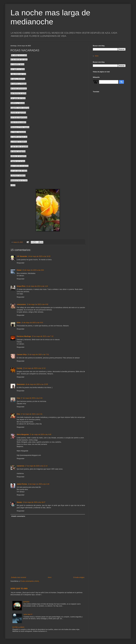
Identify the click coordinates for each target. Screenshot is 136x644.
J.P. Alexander (22, 256)
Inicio (50, 577)
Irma (18, 398)
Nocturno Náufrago (24, 336)
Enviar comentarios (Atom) (30, 581)
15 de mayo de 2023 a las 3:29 (37, 286)
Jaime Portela (22, 484)
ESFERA (26, 602)
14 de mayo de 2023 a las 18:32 (39, 256)
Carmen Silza (22, 355)
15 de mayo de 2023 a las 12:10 (34, 368)
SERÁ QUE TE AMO (19, 589)
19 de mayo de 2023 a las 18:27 (34, 502)
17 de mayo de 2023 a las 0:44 (32, 398)
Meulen (19, 502)
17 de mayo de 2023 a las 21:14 (36, 466)
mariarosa (20, 466)
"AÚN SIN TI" (28, 615)
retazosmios (21, 304)
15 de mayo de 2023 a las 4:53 (32, 323)
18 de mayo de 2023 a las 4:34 (39, 484)
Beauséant (21, 384)
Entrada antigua (79, 577)
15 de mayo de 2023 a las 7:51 (38, 355)
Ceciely (19, 368)
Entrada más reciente (19, 577)
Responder (21, 263)
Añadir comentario (18, 516)
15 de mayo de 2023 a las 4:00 (37, 304)
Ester (19, 323)
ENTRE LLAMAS (18, 627)
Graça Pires (21, 286)
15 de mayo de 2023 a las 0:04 (33, 270)
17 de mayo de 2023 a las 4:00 (40, 434)
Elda (18, 414)
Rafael (19, 270)
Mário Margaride (23, 434)
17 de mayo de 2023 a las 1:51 (32, 414)
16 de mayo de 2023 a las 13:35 (37, 384)
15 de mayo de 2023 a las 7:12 (43, 336)
